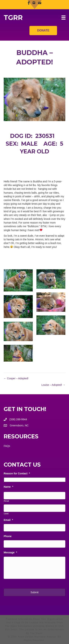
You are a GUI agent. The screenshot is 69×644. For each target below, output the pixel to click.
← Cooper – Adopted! (16, 378)
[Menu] (63, 18)
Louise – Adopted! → (53, 385)
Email (8, 520)
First (6, 501)
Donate (43, 29)
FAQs (7, 446)
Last (6, 514)
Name (8, 487)
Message (10, 552)
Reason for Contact (17, 473)
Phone (8, 536)
